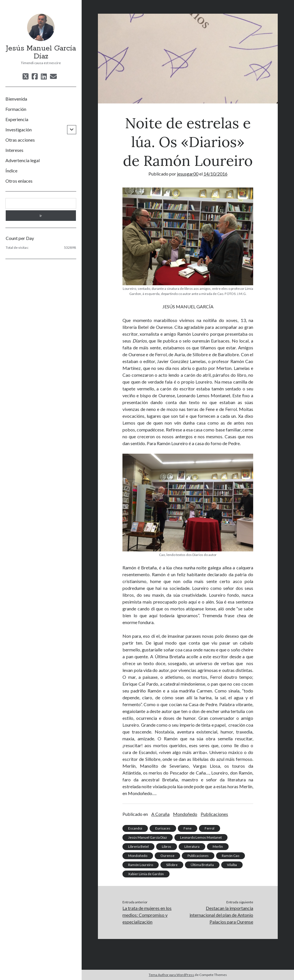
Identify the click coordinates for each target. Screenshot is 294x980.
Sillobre (172, 865)
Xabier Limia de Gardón (146, 874)
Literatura (192, 846)
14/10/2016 (216, 174)
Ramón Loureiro (141, 865)
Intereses (14, 150)
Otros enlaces (19, 181)
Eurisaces (163, 828)
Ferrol (210, 828)
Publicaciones (214, 814)
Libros (167, 846)
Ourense (167, 856)
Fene (188, 828)
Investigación (19, 130)
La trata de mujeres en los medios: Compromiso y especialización (147, 915)
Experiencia (17, 119)
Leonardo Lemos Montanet (201, 837)
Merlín (218, 846)
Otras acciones (20, 140)
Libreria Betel (138, 846)
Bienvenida (16, 99)
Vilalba (232, 865)
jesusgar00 (188, 174)
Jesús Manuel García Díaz (41, 52)
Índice (11, 171)
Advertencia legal (23, 160)
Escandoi (135, 828)
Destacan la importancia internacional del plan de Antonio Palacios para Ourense (221, 915)
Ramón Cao (230, 856)
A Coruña (160, 814)
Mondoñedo (185, 814)
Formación (16, 109)
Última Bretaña (202, 865)
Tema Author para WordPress (171, 975)
